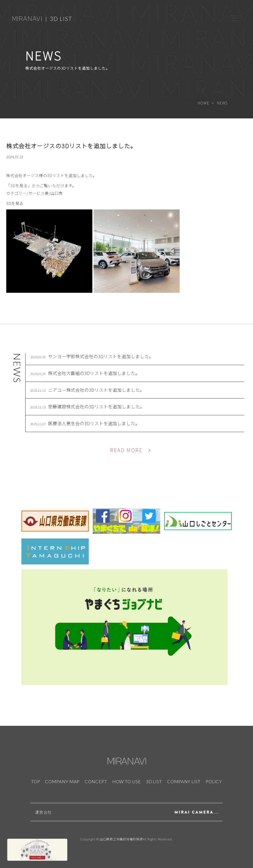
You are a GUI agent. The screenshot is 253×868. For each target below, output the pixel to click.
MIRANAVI (27, 18)
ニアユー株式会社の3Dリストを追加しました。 (96, 390)
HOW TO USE (127, 782)
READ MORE (126, 450)
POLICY (214, 782)
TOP (36, 782)
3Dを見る (15, 203)
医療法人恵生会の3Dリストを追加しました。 (94, 423)
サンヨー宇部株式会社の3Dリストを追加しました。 (101, 356)
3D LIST (61, 19)
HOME (203, 103)
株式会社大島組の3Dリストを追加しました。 (94, 373)
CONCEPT (96, 782)
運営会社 (43, 812)
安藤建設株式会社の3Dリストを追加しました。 (96, 406)
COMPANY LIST (184, 782)
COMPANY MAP (62, 782)
